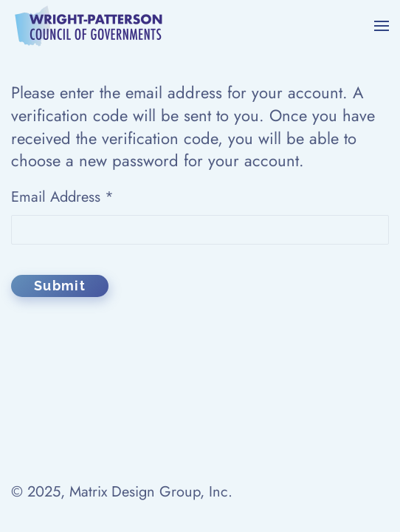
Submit (60, 286)
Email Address (62, 197)
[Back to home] (89, 26)
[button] (382, 26)
